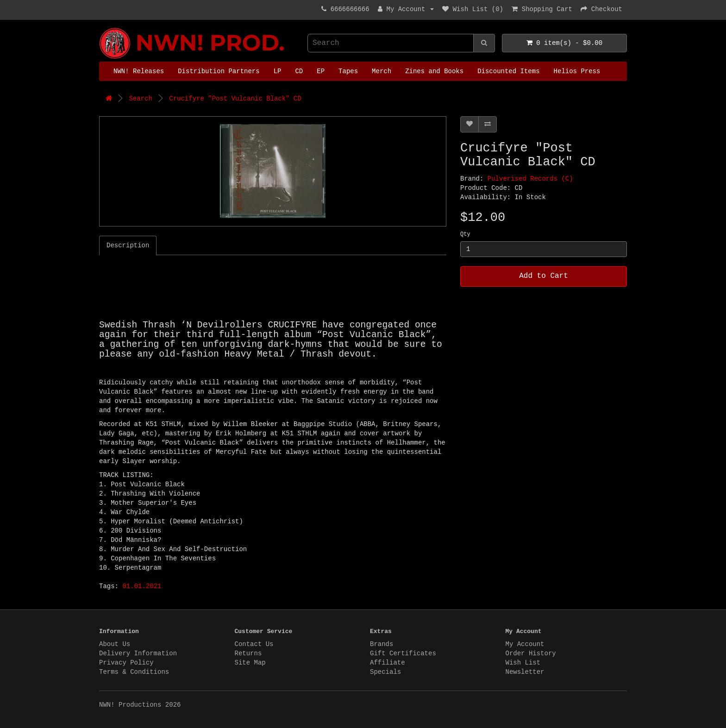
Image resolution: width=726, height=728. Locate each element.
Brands (382, 644)
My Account (525, 644)
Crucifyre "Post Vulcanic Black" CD (235, 99)
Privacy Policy (126, 663)
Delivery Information (138, 653)
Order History (531, 653)
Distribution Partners (219, 71)
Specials (385, 672)
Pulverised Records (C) (530, 179)
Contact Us (254, 644)
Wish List (523, 663)
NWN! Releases (139, 71)
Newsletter (525, 672)
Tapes (348, 71)
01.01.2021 (142, 586)
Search (140, 99)
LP (278, 71)
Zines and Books (434, 71)
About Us (115, 644)
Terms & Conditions (134, 672)
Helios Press (577, 71)
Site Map (250, 663)
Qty (465, 234)
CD (299, 71)
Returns (248, 653)
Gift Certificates (403, 653)
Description (128, 245)
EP (321, 71)
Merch (382, 71)
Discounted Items (508, 71)
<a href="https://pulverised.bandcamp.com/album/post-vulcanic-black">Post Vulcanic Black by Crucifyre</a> (215, 290)
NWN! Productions (101, 28)
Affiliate (388, 663)
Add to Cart (544, 276)
